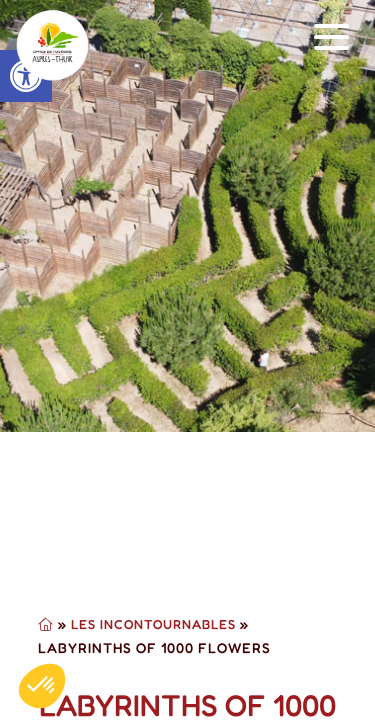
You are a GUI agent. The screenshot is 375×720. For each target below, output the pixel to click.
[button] (332, 37)
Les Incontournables (153, 624)
